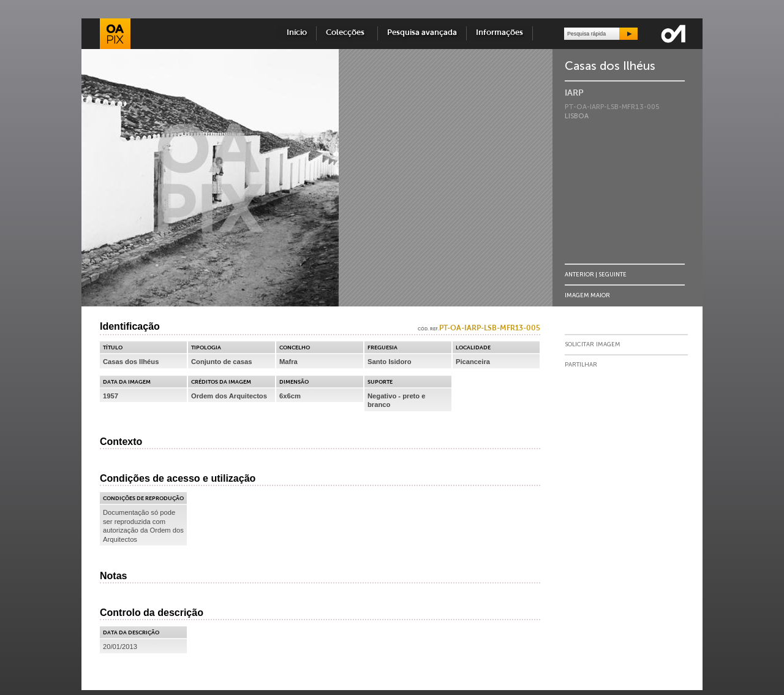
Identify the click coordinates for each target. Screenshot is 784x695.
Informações (499, 33)
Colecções (347, 33)
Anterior (579, 274)
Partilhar (581, 365)
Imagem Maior (587, 295)
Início (297, 33)
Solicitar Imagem (593, 344)
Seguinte (612, 274)
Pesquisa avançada (422, 33)
